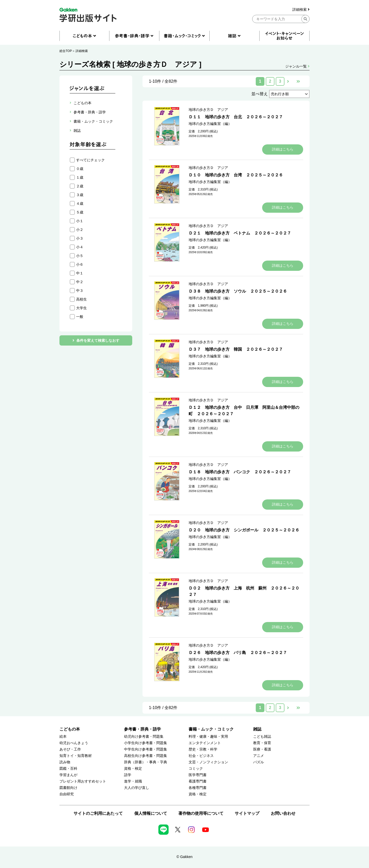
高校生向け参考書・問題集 (146, 756)
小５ (80, 256)
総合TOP (66, 51)
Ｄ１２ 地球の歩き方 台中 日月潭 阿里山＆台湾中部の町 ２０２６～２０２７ (244, 411)
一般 (80, 317)
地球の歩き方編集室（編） (210, 124)
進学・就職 (133, 781)
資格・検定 (133, 769)
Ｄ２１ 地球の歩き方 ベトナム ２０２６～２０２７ (240, 233)
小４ (80, 247)
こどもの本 (70, 729)
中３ (80, 291)
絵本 (63, 737)
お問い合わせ (283, 813)
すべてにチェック (90, 160)
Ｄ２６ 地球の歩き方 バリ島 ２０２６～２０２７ (238, 653)
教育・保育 (262, 743)
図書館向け (68, 788)
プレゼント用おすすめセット (83, 781)
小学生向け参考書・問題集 (146, 743)
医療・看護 (262, 749)
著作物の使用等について (201, 813)
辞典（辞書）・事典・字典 (146, 762)
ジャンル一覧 (297, 66)
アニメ (259, 756)
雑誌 (257, 729)
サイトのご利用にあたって (98, 813)
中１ (80, 273)
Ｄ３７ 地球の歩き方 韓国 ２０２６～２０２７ (236, 349)
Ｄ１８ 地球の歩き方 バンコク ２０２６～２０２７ (240, 472)
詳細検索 (301, 10)
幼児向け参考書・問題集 (144, 737)
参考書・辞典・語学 (142, 729)
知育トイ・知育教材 (76, 756)
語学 (128, 775)
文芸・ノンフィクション (208, 762)
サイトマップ (247, 813)
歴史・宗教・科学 (203, 749)
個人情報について (151, 813)
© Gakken (184, 857)
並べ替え (260, 94)
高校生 (81, 299)
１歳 (80, 177)
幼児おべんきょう (74, 743)
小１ (80, 221)
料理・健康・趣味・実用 (208, 737)
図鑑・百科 (68, 769)
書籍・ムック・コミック (211, 729)
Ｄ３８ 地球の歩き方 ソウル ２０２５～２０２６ (238, 291)
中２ (80, 282)
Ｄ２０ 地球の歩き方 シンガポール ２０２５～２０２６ (244, 530)
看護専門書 (198, 781)
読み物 (65, 762)
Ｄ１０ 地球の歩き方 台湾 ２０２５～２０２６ (236, 175)
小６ (80, 264)
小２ (80, 230)
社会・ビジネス (201, 756)
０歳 (80, 169)
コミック (196, 769)
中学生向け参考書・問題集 (146, 749)
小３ (80, 238)
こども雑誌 (262, 737)
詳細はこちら (283, 149)
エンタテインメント (205, 743)
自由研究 (67, 794)
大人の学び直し (137, 788)
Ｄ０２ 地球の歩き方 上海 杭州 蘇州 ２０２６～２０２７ (244, 591)
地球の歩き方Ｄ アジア (208, 110)
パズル (259, 762)
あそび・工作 (70, 749)
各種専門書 (198, 788)
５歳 (80, 212)
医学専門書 (198, 775)
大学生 (81, 308)
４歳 (80, 203)
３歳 (80, 195)
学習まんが (68, 775)
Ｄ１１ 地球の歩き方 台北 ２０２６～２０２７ (236, 117)
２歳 (80, 186)
